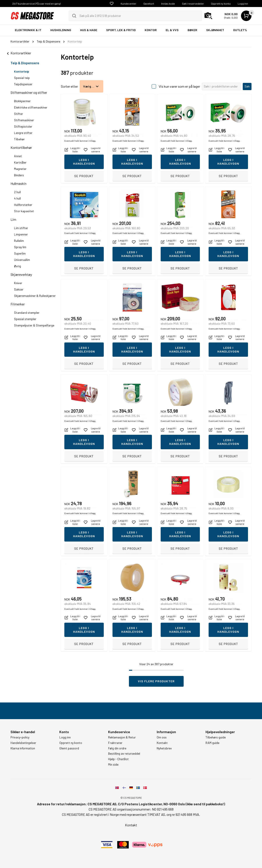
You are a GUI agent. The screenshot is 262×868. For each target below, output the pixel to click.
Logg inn (243, 4)
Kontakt (162, 743)
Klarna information (23, 748)
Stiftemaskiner (24, 120)
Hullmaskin (18, 183)
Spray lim (20, 247)
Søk (247, 86)
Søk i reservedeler (193, 4)
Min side (113, 765)
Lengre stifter (23, 133)
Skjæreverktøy (21, 274)
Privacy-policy (20, 737)
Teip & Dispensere (25, 63)
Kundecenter (128, 4)
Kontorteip (22, 71)
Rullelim (19, 241)
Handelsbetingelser (23, 743)
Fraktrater (115, 743)
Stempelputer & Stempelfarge (34, 325)
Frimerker (18, 304)
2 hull (17, 192)
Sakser (19, 289)
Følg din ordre (117, 748)
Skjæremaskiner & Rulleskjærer (35, 296)
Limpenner (21, 234)
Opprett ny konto (221, 4)
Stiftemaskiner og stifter (29, 92)
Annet (18, 156)
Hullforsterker (23, 205)
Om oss (162, 737)
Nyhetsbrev (164, 748)
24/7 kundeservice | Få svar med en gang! (37, 4)
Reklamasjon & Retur (122, 737)
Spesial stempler (25, 319)
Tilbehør (19, 139)
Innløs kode (168, 4)
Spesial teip (22, 78)
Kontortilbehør (21, 147)
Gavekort (149, 4)
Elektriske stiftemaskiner (31, 107)
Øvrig (18, 266)
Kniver (18, 283)
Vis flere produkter (156, 681)
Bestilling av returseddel (124, 754)
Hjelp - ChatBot (118, 759)
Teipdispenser (23, 84)
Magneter (20, 169)
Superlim (20, 253)
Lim (13, 219)
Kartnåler (20, 162)
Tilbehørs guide (216, 737)
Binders (19, 175)
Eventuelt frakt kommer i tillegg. (80, 166)
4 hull (17, 198)
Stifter (18, 114)
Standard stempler (27, 313)
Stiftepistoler (23, 126)
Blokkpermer (22, 101)
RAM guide (212, 743)
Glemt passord (69, 748)
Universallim (22, 260)
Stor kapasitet (24, 211)
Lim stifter (21, 228)
